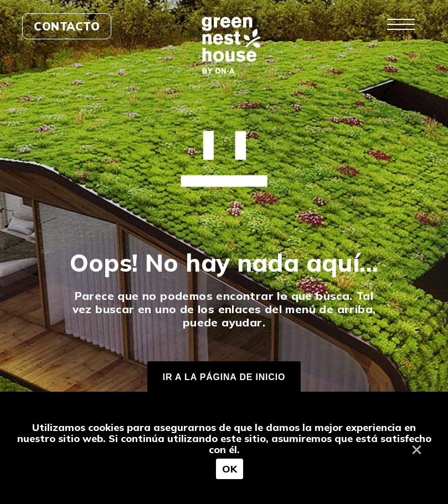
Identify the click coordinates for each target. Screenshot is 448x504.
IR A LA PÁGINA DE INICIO (224, 377)
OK (230, 469)
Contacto (67, 26)
